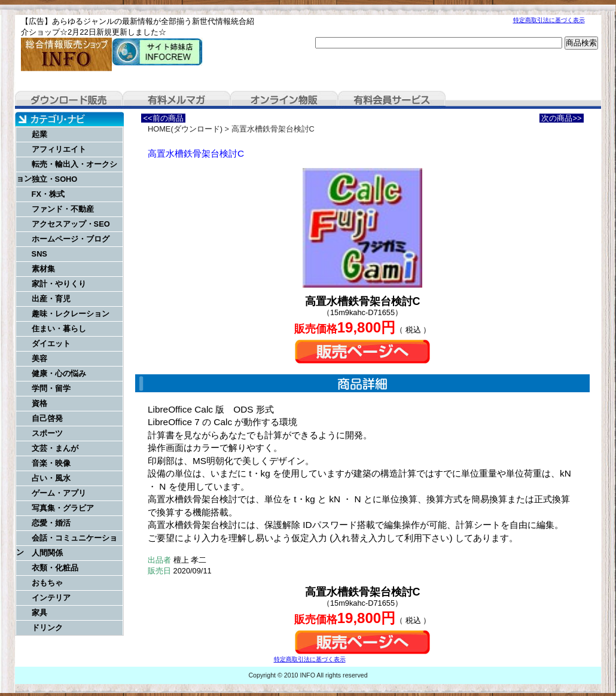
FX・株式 (48, 194)
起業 (39, 134)
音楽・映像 (51, 463)
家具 (39, 613)
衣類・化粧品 (55, 568)
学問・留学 (51, 388)
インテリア (51, 598)
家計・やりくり (59, 284)
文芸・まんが (55, 448)
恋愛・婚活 (51, 523)
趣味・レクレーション (71, 314)
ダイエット (51, 344)
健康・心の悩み (59, 373)
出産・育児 (51, 299)
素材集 (43, 269)
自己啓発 (47, 418)
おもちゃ (47, 583)
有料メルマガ (176, 100)
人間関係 (47, 553)
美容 (39, 358)
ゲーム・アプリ (59, 493)
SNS (39, 254)
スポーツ (47, 433)
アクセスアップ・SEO (71, 224)
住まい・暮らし (59, 329)
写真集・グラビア (63, 508)
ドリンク (47, 628)
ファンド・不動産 (63, 209)
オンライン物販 (284, 100)
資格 (39, 403)
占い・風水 (51, 478)
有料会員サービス (392, 100)
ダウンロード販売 (69, 100)
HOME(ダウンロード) (185, 129)
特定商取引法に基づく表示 (549, 20)
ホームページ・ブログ (71, 239)
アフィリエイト (59, 149)
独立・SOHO (55, 179)
